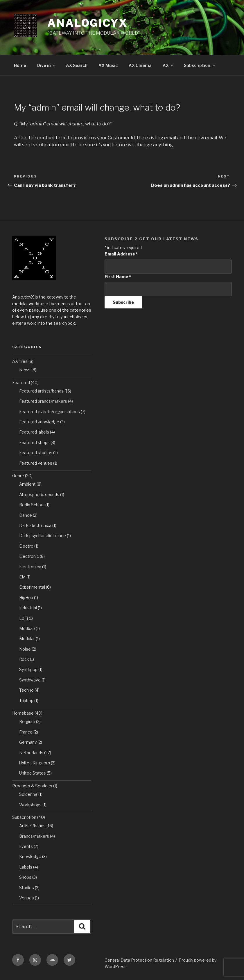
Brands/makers (34, 836)
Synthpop (28, 669)
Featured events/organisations (50, 412)
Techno (26, 690)
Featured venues (36, 463)
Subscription (200, 65)
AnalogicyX (88, 23)
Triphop (26, 701)
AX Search (77, 65)
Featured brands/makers (43, 401)
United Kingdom (35, 763)
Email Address (121, 254)
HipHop (26, 598)
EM (22, 577)
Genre (18, 476)
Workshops (30, 805)
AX (168, 65)
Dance (26, 515)
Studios (27, 888)
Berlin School (32, 505)
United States (33, 773)
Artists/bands (32, 826)
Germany (28, 742)
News (25, 370)
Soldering (28, 794)
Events (26, 846)
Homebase (23, 713)
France (26, 732)
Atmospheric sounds (39, 495)
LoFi (24, 618)
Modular (27, 639)
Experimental (32, 587)
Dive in (47, 65)
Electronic (29, 556)
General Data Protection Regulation (139, 960)
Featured (21, 382)
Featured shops (34, 442)
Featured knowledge (39, 422)
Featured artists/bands (41, 391)
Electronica (30, 567)
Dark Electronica (35, 525)
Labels (26, 867)
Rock (24, 659)
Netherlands (31, 753)
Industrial (28, 608)
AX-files (20, 361)
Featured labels (34, 432)
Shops (25, 877)
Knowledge (30, 856)
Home (20, 65)
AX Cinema (140, 65)
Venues (27, 898)
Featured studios (36, 453)
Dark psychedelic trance (43, 536)
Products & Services (32, 786)
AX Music (108, 65)
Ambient (27, 484)
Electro (26, 546)
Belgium (27, 721)
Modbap (27, 628)
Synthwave (30, 680)
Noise (25, 649)
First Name (118, 277)
